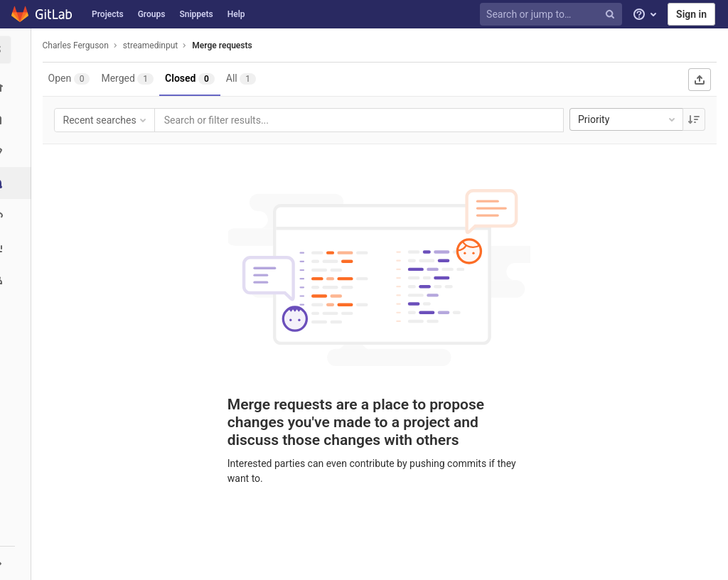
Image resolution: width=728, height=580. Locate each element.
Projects (108, 14)
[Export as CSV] (700, 80)
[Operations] (17, 215)
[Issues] (17, 151)
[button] (17, 563)
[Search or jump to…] (553, 15)
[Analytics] (17, 247)
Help (236, 14)
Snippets (196, 14)
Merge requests (227, 45)
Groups (152, 14)
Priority (628, 119)
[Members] (17, 279)
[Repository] (17, 119)
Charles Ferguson (80, 45)
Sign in (691, 14)
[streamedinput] (18, 50)
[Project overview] (17, 87)
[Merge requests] (19, 183)
